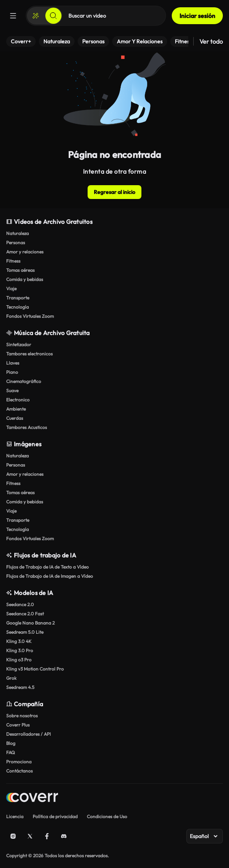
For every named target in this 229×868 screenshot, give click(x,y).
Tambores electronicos (29, 354)
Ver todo (211, 41)
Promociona (19, 762)
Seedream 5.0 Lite (25, 632)
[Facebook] (47, 836)
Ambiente (16, 409)
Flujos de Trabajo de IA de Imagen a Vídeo (50, 576)
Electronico (18, 400)
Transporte (18, 298)
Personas (16, 242)
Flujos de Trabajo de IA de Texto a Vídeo (47, 567)
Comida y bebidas (25, 279)
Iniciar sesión (197, 16)
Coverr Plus (18, 725)
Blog (11, 743)
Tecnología (17, 307)
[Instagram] (13, 836)
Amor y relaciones (25, 252)
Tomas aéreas (20, 270)
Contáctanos (19, 771)
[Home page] (32, 798)
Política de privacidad (55, 816)
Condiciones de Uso (107, 816)
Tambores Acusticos (27, 427)
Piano (12, 372)
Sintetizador (19, 344)
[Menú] (13, 16)
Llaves (13, 363)
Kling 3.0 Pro (20, 650)
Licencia (15, 816)
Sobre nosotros (22, 716)
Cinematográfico (24, 381)
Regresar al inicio (114, 192)
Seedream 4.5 (20, 687)
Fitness (13, 261)
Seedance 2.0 (20, 604)
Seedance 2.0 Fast (25, 614)
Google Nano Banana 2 (30, 623)
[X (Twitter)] (30, 836)
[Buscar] (53, 16)
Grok (11, 678)
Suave (12, 390)
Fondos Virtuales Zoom (30, 316)
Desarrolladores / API (28, 734)
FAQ (11, 752)
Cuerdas (15, 418)
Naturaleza (17, 233)
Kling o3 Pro (19, 660)
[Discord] (64, 836)
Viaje (11, 289)
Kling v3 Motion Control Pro (35, 669)
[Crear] (36, 16)
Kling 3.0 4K (19, 641)
